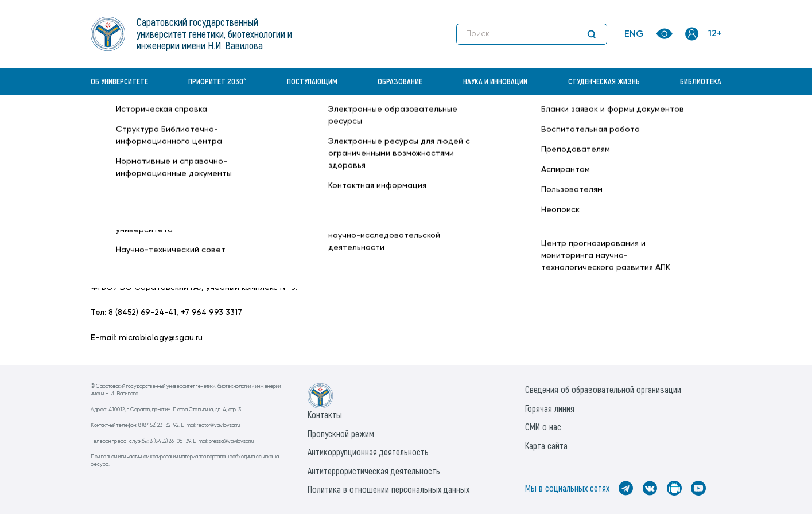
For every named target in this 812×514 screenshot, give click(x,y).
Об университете (119, 81)
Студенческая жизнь (604, 81)
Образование (400, 81)
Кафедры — (235, 124)
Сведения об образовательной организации (603, 389)
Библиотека (701, 81)
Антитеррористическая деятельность (374, 471)
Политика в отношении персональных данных (388, 489)
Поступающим (312, 81)
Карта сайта (546, 445)
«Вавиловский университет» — (150, 124)
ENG (634, 34)
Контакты (325, 414)
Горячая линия (550, 408)
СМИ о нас (543, 427)
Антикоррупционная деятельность (368, 452)
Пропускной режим (341, 433)
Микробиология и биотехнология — (329, 124)
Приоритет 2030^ (217, 81)
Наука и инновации (495, 81)
